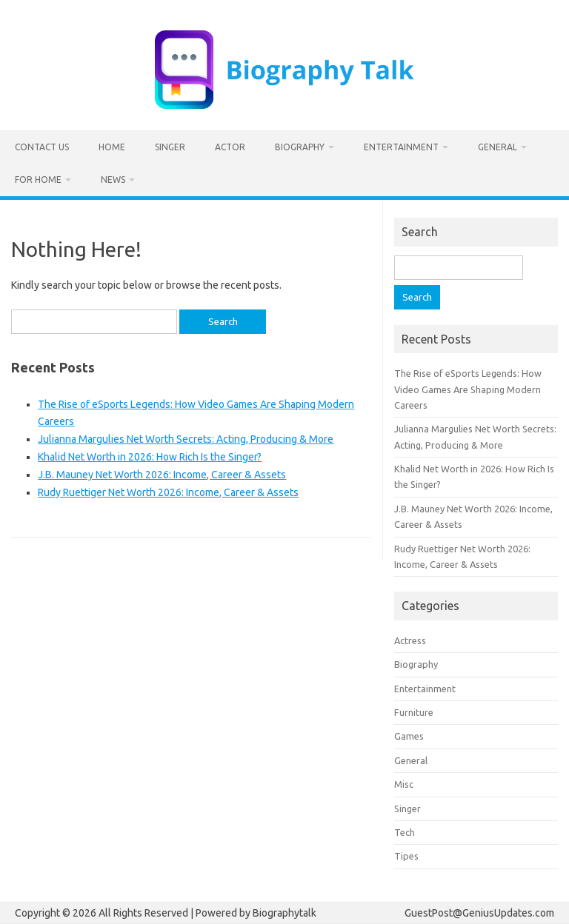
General (498, 147)
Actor (230, 147)
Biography (300, 147)
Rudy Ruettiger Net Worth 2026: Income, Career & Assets (168, 492)
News (113, 180)
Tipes (406, 856)
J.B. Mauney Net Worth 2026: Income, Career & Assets (162, 475)
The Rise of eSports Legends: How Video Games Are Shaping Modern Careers (468, 389)
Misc (404, 784)
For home (38, 180)
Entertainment (401, 147)
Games (409, 736)
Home (112, 147)
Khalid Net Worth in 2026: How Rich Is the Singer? (150, 457)
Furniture (414, 712)
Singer (170, 147)
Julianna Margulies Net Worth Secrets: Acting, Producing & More (186, 439)
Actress (410, 640)
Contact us (42, 147)
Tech (405, 832)
